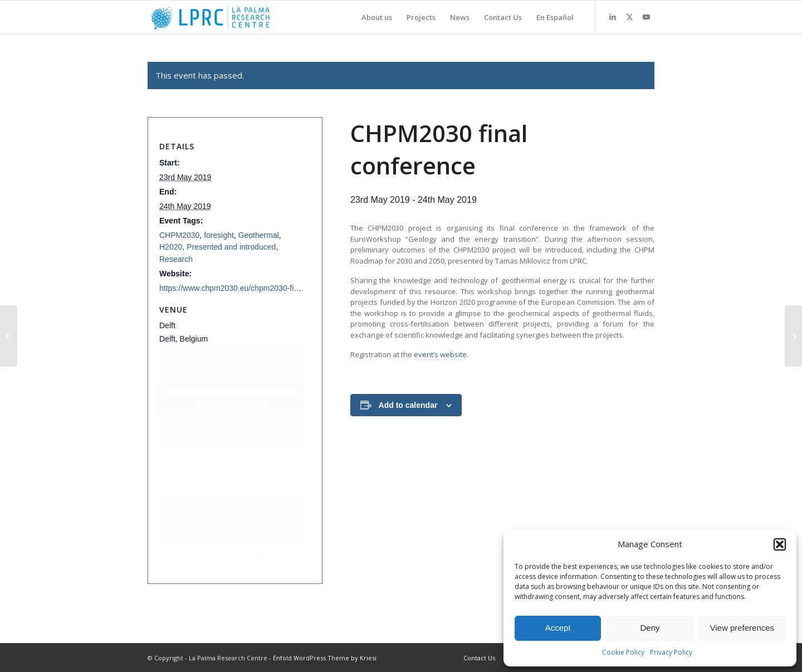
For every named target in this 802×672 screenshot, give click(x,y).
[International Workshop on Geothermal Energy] (9, 336)
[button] (780, 544)
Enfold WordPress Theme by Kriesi (325, 658)
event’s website (440, 354)
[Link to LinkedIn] (613, 17)
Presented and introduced (231, 247)
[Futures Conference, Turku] (793, 336)
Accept (558, 628)
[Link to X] (629, 17)
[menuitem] (377, 17)
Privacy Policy (671, 652)
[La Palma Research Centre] (210, 17)
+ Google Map (232, 398)
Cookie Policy (623, 652)
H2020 (171, 247)
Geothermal (259, 235)
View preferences (742, 628)
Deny (650, 628)
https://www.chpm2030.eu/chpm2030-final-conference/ (253, 288)
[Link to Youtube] (646, 17)
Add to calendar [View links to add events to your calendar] (408, 405)
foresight (219, 235)
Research (176, 259)
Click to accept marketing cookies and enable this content (232, 398)
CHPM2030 (179, 235)
